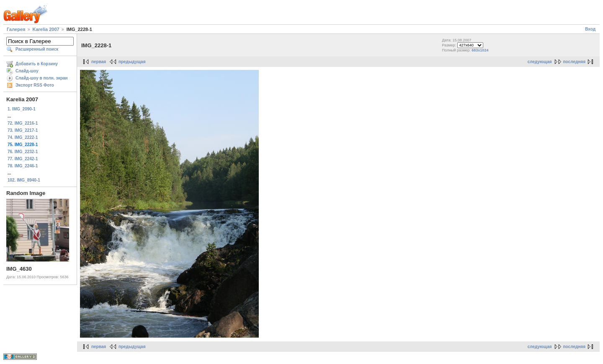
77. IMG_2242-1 (23, 159)
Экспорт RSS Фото (35, 85)
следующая (540, 62)
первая (99, 62)
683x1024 (480, 50)
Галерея (16, 29)
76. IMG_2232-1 (23, 152)
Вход (590, 29)
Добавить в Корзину (37, 64)
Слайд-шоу (27, 71)
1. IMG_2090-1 (22, 109)
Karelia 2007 (46, 29)
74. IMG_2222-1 (23, 137)
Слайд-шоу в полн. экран (42, 78)
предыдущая (132, 62)
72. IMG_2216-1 (23, 123)
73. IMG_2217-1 (23, 130)
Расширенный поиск (37, 49)
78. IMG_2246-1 (23, 166)
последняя (574, 62)
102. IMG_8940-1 (24, 180)
